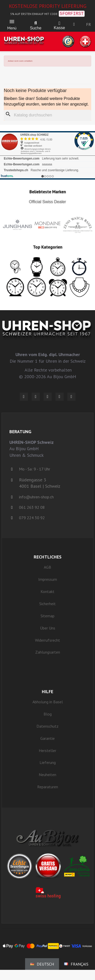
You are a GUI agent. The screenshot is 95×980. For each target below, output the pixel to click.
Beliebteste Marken (48, 192)
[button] (36, 23)
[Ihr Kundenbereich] (74, 24)
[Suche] (48, 115)
